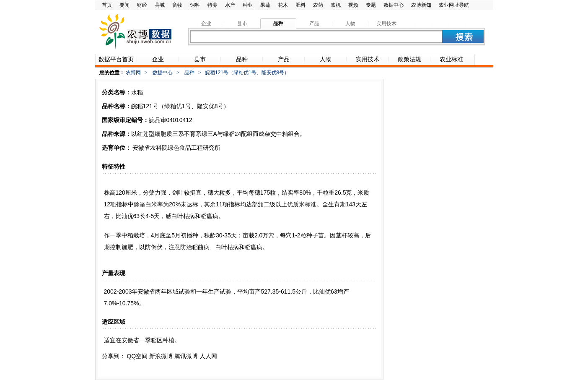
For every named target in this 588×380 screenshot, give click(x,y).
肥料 (300, 5)
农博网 (133, 73)
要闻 (124, 5)
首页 (107, 5)
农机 (336, 5)
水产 (230, 5)
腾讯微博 (186, 356)
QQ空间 (137, 356)
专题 (371, 5)
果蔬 (265, 5)
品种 (189, 73)
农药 (318, 5)
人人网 (208, 356)
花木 (283, 5)
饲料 (195, 5)
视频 (353, 5)
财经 (142, 5)
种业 (248, 5)
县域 (160, 5)
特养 (212, 5)
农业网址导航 (454, 5)
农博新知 (421, 5)
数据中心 (394, 5)
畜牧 (177, 5)
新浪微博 (161, 356)
